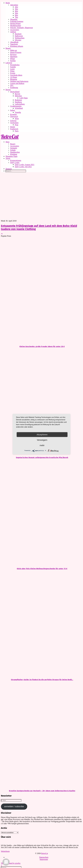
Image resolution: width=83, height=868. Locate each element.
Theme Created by (11, 863)
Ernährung (14, 88)
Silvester (18, 40)
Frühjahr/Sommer (17, 21)
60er (16, 15)
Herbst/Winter (15, 23)
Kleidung (14, 154)
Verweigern (42, 440)
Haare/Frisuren (16, 52)
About (8, 158)
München (18, 96)
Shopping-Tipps (12, 156)
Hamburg (18, 102)
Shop (7, 142)
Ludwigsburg (20, 104)
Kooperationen (16, 160)
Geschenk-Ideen (16, 75)
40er (16, 11)
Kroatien (13, 114)
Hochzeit (18, 34)
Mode (8, 3)
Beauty (8, 48)
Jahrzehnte (14, 5)
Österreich (14, 116)
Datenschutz (44, 857)
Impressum (44, 859)
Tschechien (14, 123)
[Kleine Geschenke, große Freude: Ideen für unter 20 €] (41, 291)
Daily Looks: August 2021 (25, 165)
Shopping (14, 19)
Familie (13, 67)
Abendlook (14, 42)
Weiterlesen (5, 851)
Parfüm (13, 61)
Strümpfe (14, 148)
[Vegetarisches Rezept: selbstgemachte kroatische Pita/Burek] (41, 402)
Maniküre (14, 57)
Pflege (13, 59)
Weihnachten (20, 38)
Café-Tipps (24, 98)
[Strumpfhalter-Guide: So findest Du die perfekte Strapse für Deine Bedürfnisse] (41, 624)
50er (16, 13)
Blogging (14, 79)
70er (16, 17)
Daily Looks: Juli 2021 (23, 167)
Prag (16, 125)
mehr (42, 445)
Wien (17, 119)
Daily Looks (15, 162)
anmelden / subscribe (14, 806)
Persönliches (15, 65)
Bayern (17, 94)
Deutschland (15, 92)
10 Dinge (14, 77)
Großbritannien (16, 106)
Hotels (13, 127)
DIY (12, 85)
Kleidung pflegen (17, 46)
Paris (17, 131)
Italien (13, 110)
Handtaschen (15, 152)
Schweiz (13, 121)
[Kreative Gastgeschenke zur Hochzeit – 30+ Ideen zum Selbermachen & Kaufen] (41, 735)
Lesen (12, 69)
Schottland (19, 108)
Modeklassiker (16, 26)
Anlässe (13, 32)
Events (13, 73)
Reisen (8, 90)
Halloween (19, 36)
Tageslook (14, 44)
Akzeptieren (42, 434)
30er (16, 9)
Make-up (14, 50)
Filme (12, 71)
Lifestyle (9, 63)
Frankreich (14, 129)
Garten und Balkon (17, 83)
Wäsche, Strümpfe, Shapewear (22, 28)
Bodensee (18, 100)
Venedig (18, 112)
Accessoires (15, 30)
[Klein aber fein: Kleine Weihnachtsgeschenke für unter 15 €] (41, 513)
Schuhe (13, 150)
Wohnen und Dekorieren (19, 81)
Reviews (13, 54)
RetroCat (10, 136)
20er (16, 7)
